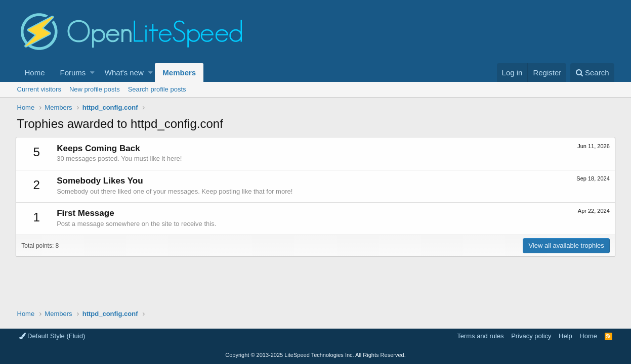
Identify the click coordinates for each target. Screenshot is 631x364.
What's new (124, 73)
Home (35, 73)
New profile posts (95, 89)
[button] (92, 73)
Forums (73, 73)
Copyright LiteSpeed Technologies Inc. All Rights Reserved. (315, 355)
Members (179, 73)
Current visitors (39, 89)
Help (565, 336)
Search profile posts (157, 89)
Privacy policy (531, 336)
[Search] (592, 73)
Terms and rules (480, 336)
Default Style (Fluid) (52, 336)
